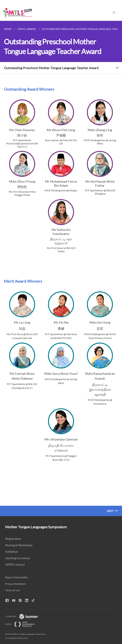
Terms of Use (13, 590)
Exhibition (12, 552)
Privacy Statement (15, 584)
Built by (23, 624)
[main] (61, 268)
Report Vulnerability (17, 577)
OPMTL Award (15, 565)
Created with (24, 616)
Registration (13, 539)
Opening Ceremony (18, 558)
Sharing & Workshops (19, 545)
